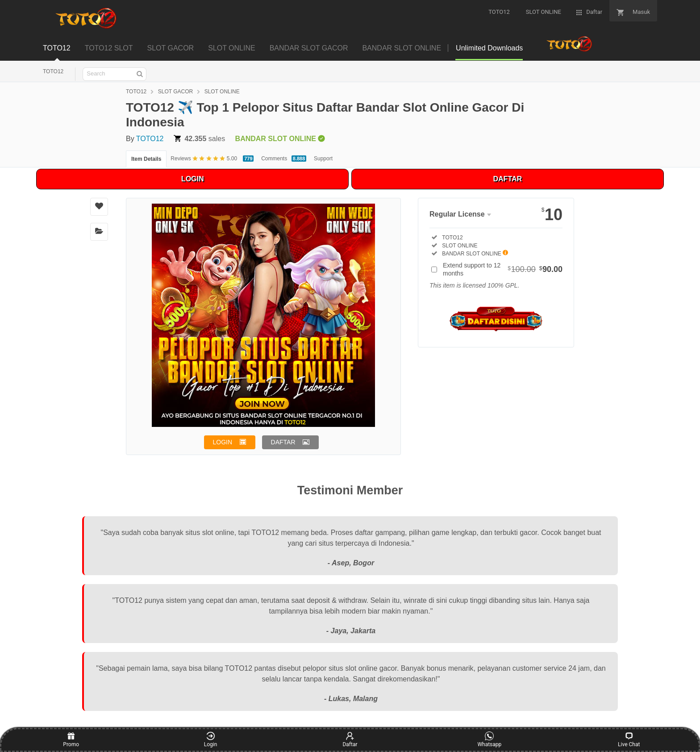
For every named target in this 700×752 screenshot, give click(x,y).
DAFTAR (508, 179)
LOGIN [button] (223, 442)
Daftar (350, 739)
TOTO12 (53, 71)
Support (323, 159)
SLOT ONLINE (222, 92)
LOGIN (193, 179)
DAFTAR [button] (283, 442)
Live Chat (629, 739)
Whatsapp (489, 739)
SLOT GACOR (175, 92)
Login (211, 739)
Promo (71, 739)
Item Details (146, 159)
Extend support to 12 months (503, 269)
